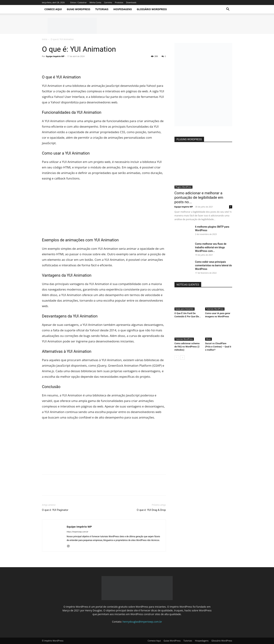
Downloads (131, 2)
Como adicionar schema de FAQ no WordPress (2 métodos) (187, 347)
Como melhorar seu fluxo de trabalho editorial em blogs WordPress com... (211, 247)
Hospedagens (123, 9)
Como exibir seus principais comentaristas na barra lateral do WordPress (214, 265)
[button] (228, 10)
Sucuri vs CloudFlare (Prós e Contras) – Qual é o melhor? (218, 347)
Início (45, 39)
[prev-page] (177, 357)
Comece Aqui (53, 9)
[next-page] (182, 357)
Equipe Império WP (55, 56)
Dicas (208, 339)
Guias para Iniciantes (185, 309)
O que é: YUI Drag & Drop (151, 510)
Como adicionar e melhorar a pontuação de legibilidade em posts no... (199, 197)
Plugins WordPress (184, 187)
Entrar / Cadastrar (79, 2)
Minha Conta (95, 2)
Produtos (119, 2)
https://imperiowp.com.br (78, 532)
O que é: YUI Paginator (55, 510)
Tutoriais (102, 9)
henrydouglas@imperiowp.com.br (142, 622)
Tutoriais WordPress (215, 309)
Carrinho (108, 2)
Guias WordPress (79, 9)
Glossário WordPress (152, 9)
